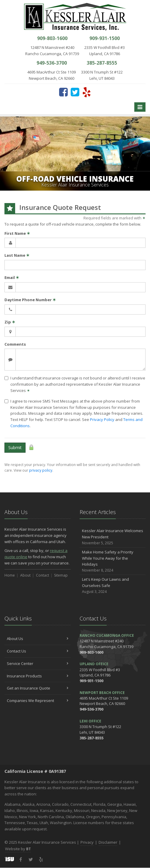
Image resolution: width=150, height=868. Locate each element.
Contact (42, 575)
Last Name (17, 255)
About (25, 575)
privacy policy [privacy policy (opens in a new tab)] (41, 470)
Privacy (87, 842)
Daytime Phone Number (30, 300)
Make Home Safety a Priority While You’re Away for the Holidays (113, 561)
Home (10, 575)
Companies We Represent (38, 701)
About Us (38, 639)
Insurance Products (38, 676)
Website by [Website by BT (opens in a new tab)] (18, 849)
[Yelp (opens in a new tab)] (87, 92)
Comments (15, 344)
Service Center (38, 663)
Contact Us (38, 651)
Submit (15, 447)
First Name (17, 233)
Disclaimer (108, 842)
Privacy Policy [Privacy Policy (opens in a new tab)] (102, 419)
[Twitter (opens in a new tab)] (75, 92)
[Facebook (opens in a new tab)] (63, 92)
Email (12, 277)
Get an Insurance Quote (38, 688)
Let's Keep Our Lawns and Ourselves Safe (113, 585)
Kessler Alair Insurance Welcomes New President (113, 537)
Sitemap (61, 575)
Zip (10, 322)
